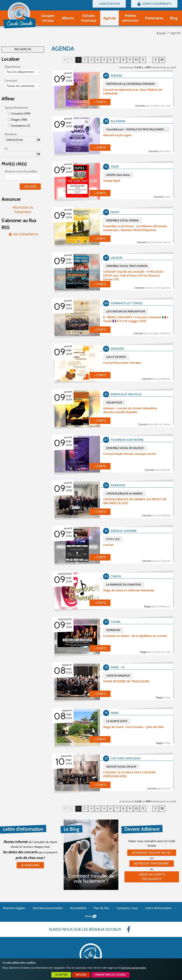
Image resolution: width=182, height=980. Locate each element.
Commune (11, 81)
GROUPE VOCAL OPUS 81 (121, 767)
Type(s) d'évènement (16, 108)
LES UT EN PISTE (116, 357)
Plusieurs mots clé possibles (21, 171)
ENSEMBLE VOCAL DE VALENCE (125, 448)
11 (143, 60)
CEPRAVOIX (113, 630)
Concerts (153, 106)
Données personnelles (134, 968)
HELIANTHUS (114, 402)
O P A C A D (113, 539)
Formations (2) (19, 126)
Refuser (81, 975)
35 (162, 60)
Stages (157, 606)
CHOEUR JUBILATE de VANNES (124, 494)
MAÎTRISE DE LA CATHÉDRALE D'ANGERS (130, 84)
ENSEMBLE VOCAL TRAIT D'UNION (127, 266)
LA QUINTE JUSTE (117, 721)
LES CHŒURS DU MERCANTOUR (126, 311)
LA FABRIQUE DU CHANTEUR (124, 585)
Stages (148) (18, 120)
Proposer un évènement (23, 210)
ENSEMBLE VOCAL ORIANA (122, 220)
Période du (11, 134)
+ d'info (100, 102)
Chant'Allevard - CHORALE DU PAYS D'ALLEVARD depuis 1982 (138, 129)
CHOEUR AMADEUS (118, 676)
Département (13, 67)
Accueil (161, 33)
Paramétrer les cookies (110, 975)
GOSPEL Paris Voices (118, 175)
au (6, 148)
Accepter (61, 975)
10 (136, 60)
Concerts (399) (19, 114)
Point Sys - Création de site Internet (91, 916)
